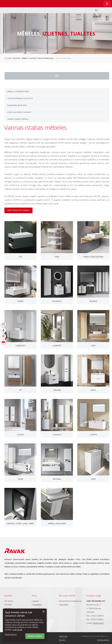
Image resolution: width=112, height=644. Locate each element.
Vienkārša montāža (17, 105)
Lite (20, 257)
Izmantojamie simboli (18, 119)
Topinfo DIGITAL (103, 640)
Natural (57, 479)
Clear (20, 479)
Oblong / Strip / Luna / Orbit (20, 523)
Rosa (93, 390)
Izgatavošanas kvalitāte (20, 98)
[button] (13, 635)
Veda (93, 479)
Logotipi (35, 601)
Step (93, 346)
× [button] (43, 612)
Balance (93, 301)
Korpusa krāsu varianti (19, 112)
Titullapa (8, 58)
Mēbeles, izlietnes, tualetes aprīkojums (38, 58)
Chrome (57, 390)
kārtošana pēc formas (18, 210)
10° (20, 390)
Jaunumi (8, 608)
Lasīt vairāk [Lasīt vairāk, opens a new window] (17, 630)
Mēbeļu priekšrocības (18, 91)
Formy (20, 301)
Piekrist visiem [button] (35, 636)
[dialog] (25, 625)
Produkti (17, 58)
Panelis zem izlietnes (93, 257)
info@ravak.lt (98, 623)
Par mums (9, 601)
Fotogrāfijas (37, 605)
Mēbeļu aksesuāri (57, 523)
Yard (57, 257)
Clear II (93, 435)
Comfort (57, 346)
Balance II (57, 301)
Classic (20, 435)
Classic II (57, 435)
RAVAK (11, 4)
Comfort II (20, 346)
